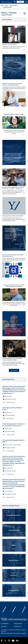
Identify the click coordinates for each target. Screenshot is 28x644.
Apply (20, 2)
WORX (24, 633)
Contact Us (18, 626)
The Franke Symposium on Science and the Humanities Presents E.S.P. (14, 425)
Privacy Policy (18, 623)
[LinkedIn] (17, 641)
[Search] (15, 2)
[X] (5, 641)
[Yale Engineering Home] (7, 2)
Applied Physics (8, 7)
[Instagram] (9, 641)
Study (6, 5)
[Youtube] (13, 641)
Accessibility (5, 623)
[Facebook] (2, 641)
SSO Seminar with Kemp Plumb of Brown (12, 409)
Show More (14, 370)
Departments (14, 5)
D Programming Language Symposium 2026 (14, 441)
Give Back (4, 626)
